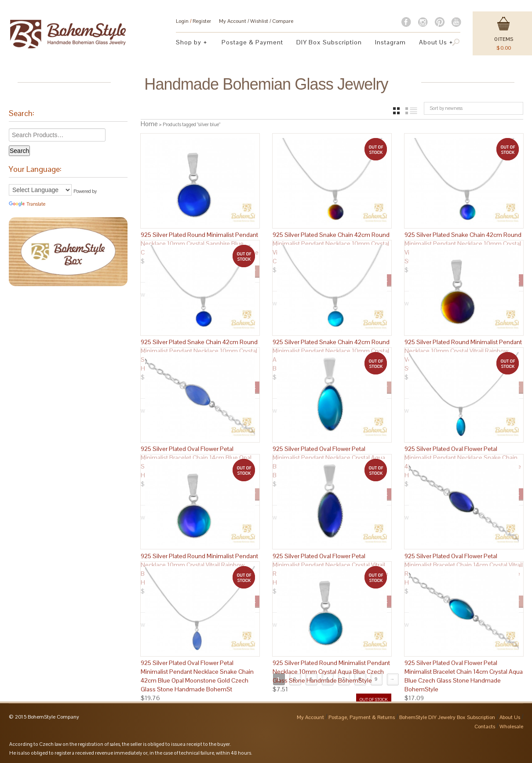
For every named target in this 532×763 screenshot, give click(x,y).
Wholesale (511, 723)
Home (149, 124)
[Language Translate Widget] (40, 190)
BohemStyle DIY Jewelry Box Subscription (447, 714)
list (411, 111)
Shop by (189, 44)
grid (396, 111)
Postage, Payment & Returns (362, 714)
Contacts (485, 723)
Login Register (193, 21)
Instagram (390, 42)
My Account (233, 21)
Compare (283, 21)
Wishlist (259, 21)
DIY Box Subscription (329, 42)
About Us (433, 44)
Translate (27, 204)
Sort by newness (446, 108)
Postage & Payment (252, 42)
